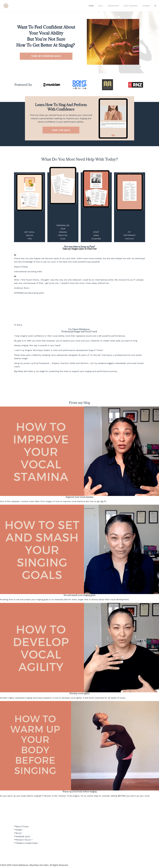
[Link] (19, 830)
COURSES (146, 6)
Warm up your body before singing (80, 791)
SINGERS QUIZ (113, 6)
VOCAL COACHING (130, 6)
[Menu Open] (18, 827)
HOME (91, 6)
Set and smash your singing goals (79, 595)
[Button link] (46, 56)
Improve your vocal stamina (79, 497)
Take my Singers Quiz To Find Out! (79, 249)
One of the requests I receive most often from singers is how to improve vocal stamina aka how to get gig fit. (53, 501)
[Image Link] (51, 85)
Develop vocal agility (80, 693)
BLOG (101, 6)
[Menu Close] (25, 827)
